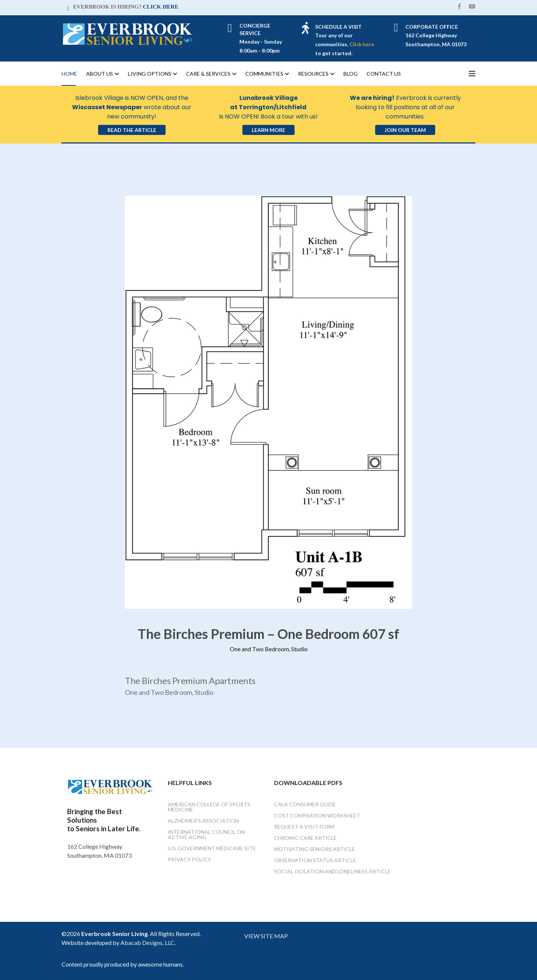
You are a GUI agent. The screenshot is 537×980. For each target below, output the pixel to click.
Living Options (150, 74)
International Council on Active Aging (206, 834)
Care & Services (208, 74)
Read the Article (132, 130)
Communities (264, 74)
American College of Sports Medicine (209, 807)
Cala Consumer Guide (305, 804)
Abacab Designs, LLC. (148, 943)
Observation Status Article (315, 860)
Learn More (268, 130)
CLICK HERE (161, 7)
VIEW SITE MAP (266, 936)
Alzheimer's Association (203, 821)
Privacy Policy (189, 859)
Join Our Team (405, 130)
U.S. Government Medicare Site (212, 848)
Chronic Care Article (305, 838)
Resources (313, 74)
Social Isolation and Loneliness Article (332, 871)
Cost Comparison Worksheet (317, 815)
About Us (100, 74)
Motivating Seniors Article (315, 849)
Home (69, 74)
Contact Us (384, 74)
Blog (351, 74)
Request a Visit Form (304, 827)
